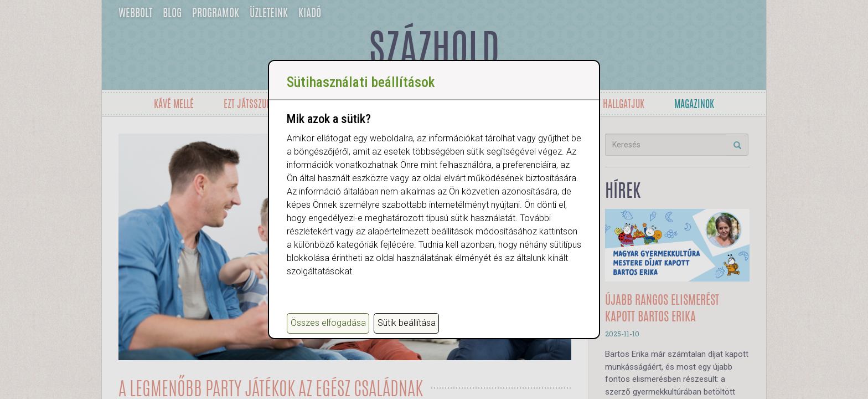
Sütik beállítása (407, 323)
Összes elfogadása (328, 323)
